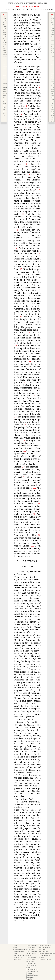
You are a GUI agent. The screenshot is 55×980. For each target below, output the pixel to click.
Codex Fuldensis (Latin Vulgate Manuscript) (31, 959)
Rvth (52, 36)
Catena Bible (17, 959)
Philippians (6, 70)
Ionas (52, 113)
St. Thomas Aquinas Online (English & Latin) (19, 951)
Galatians (6, 66)
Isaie (52, 94)
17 (29, 9)
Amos (52, 109)
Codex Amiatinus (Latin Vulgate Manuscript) (31, 947)
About (15, 947)
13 (21, 9)
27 (50, 9)
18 (31, 9)
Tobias (52, 70)
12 (19, 9)
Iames (4, 96)
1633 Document (44, 951)
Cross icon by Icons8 (19, 955)
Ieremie (53, 96)
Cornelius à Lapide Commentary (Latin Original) (32, 971)
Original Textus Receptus (47, 953)
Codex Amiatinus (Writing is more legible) (31, 953)
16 (27, 9)
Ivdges (53, 34)
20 (36, 9)
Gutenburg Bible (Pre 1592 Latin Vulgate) (31, 965)
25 (46, 9)
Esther (53, 74)
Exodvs (53, 21)
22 (40, 9)
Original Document (45, 945)
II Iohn (5, 106)
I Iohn (4, 104)
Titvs (4, 90)
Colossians (6, 72)
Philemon (5, 92)
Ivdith (52, 72)
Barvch (53, 100)
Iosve (52, 32)
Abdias (53, 111)
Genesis (53, 19)
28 (52, 9)
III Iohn (5, 108)
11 (17, 9)
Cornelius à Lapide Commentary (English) (32, 977)
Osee (52, 106)
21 (37, 9)
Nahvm (53, 117)
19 (33, 9)
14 (23, 9)
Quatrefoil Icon (18, 957)
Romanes (5, 56)
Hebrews (5, 94)
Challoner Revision (45, 959)
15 (25, 9)
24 (44, 9)
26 (48, 9)
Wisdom (53, 90)
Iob (52, 76)
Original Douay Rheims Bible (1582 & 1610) (27, 3)
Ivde (4, 109)
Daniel (53, 104)
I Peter (5, 98)
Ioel (52, 108)
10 (15, 9)
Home (15, 945)
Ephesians (6, 68)
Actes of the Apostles (5, 52)
